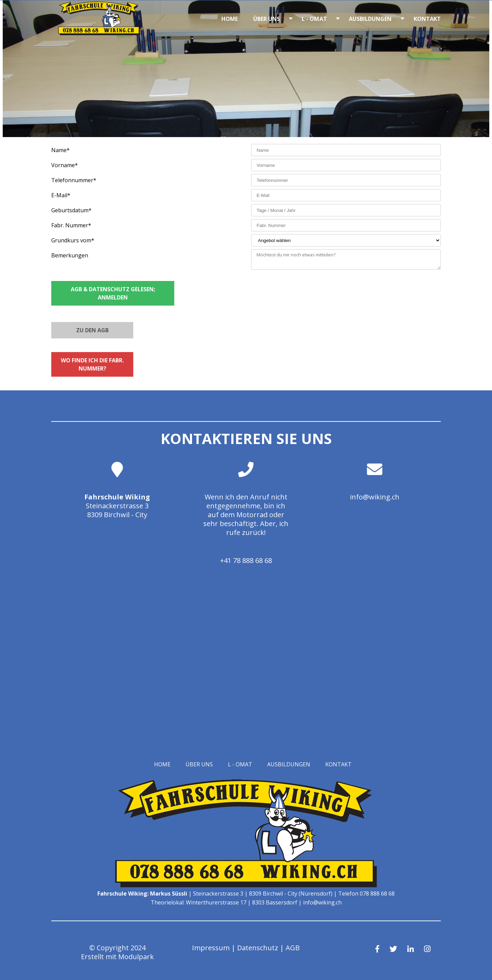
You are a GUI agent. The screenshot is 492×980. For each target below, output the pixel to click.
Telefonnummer (74, 180)
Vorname (65, 165)
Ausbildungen (370, 19)
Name (60, 150)
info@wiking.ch (375, 497)
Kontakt (427, 19)
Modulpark (136, 957)
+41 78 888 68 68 (246, 560)
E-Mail (61, 195)
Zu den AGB (92, 330)
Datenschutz (258, 948)
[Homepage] (99, 33)
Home (230, 19)
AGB (293, 948)
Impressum (211, 948)
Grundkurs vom (73, 240)
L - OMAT (314, 19)
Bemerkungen (70, 255)
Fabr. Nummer (71, 225)
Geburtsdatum (71, 210)
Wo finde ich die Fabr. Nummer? (92, 364)
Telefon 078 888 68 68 (366, 894)
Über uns (267, 19)
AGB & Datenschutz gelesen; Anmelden (113, 293)
